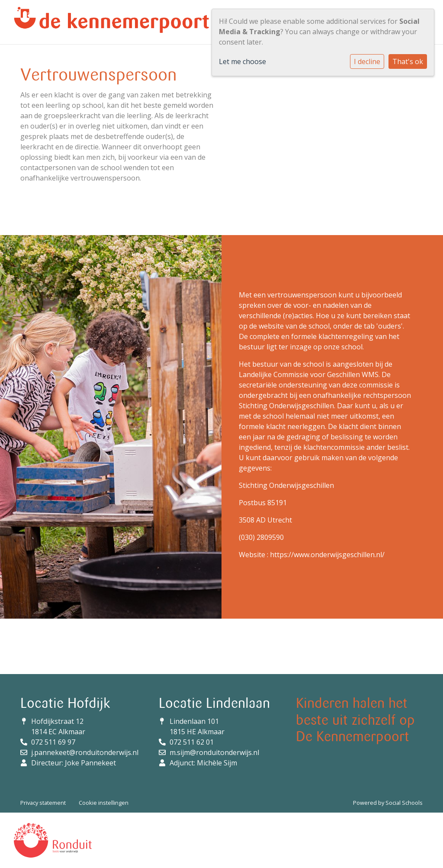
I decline (367, 61)
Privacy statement (43, 803)
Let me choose (242, 61)
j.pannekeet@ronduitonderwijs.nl (85, 752)
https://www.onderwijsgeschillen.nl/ (327, 555)
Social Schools (404, 803)
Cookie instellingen (104, 803)
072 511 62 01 (192, 742)
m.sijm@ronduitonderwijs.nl (214, 752)
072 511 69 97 (53, 742)
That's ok (408, 61)
